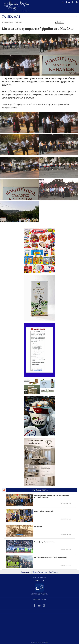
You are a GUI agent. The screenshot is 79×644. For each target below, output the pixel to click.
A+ (56, 22)
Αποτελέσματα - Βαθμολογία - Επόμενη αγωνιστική (51, 557)
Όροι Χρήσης (53, 572)
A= (62, 22)
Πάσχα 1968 (38, 527)
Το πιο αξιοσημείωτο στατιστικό (44, 542)
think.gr (46, 643)
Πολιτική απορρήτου (40, 572)
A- (59, 22)
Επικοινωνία (26, 572)
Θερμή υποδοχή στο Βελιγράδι (44, 511)
